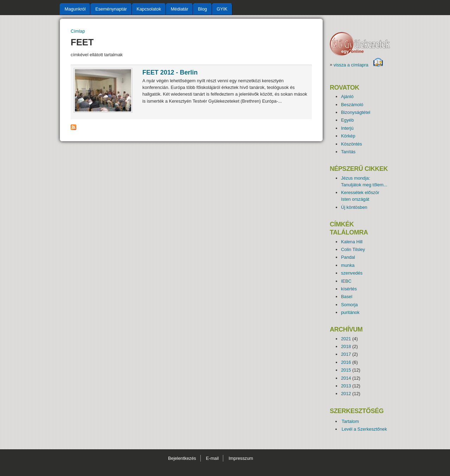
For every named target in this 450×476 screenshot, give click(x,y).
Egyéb (347, 120)
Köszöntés (352, 144)
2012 (346, 394)
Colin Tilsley (353, 249)
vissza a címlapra (358, 65)
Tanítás (348, 152)
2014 (346, 378)
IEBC (346, 281)
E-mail (212, 458)
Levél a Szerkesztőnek (364, 429)
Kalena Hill (352, 242)
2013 (346, 386)
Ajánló (347, 97)
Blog (202, 9)
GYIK (222, 9)
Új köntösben (354, 207)
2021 (346, 339)
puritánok (350, 312)
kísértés (349, 289)
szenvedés (352, 273)
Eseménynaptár (111, 9)
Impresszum (241, 458)
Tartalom (350, 421)
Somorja (349, 305)
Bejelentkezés (182, 458)
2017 (346, 354)
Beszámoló (352, 105)
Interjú (347, 128)
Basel (347, 297)
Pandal (348, 257)
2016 (346, 362)
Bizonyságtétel (356, 112)
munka (348, 265)
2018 (346, 346)
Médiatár (180, 9)
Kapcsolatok (149, 9)
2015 (346, 370)
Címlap (78, 31)
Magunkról (75, 9)
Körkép (348, 136)
